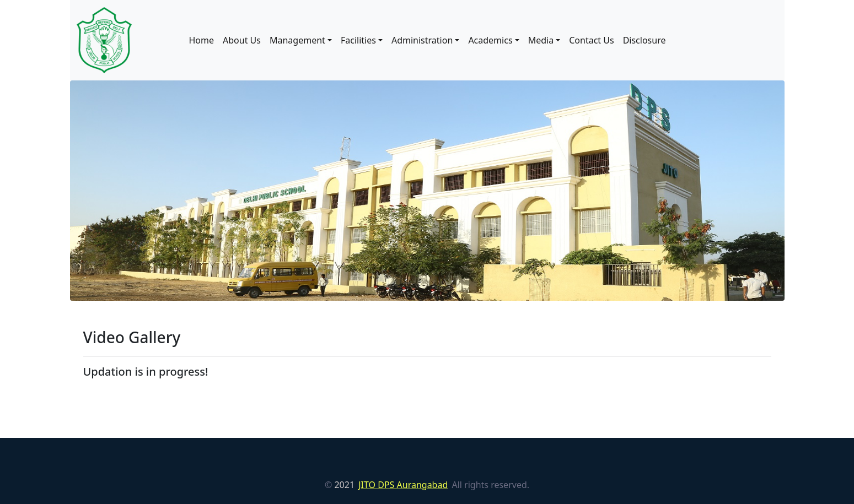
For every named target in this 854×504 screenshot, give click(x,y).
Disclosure (644, 40)
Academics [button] (490, 40)
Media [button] (541, 40)
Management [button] (297, 40)
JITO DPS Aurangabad (403, 485)
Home (202, 40)
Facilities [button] (358, 40)
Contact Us (591, 40)
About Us (242, 40)
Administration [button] (422, 40)
